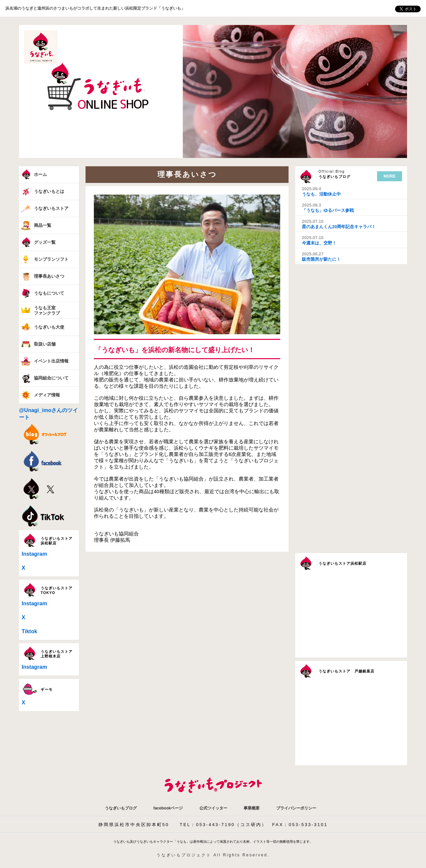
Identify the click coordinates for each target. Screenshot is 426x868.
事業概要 (252, 808)
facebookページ (168, 808)
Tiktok (29, 631)
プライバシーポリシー (296, 808)
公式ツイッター (213, 808)
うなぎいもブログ (121, 808)
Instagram (34, 554)
